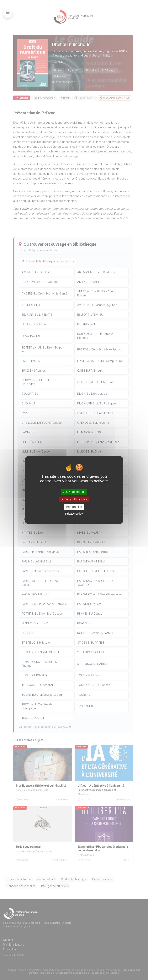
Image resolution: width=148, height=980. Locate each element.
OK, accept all (74, 492)
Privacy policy (74, 514)
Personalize (74, 507)
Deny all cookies (74, 499)
